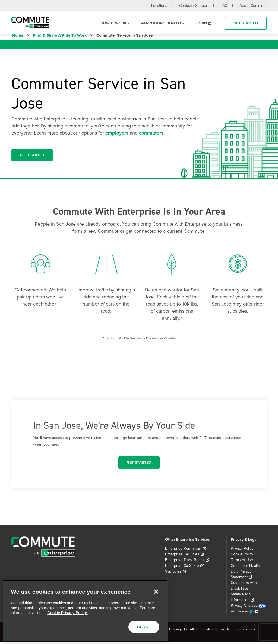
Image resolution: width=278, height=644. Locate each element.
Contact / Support (194, 6)
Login (201, 23)
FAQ (224, 6)
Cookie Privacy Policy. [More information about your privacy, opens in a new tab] (67, 613)
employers (117, 135)
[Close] (156, 592)
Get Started (246, 23)
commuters (151, 135)
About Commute (253, 6)
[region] (85, 611)
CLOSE (144, 627)
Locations (159, 6)
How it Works (115, 23)
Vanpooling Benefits (162, 23)
